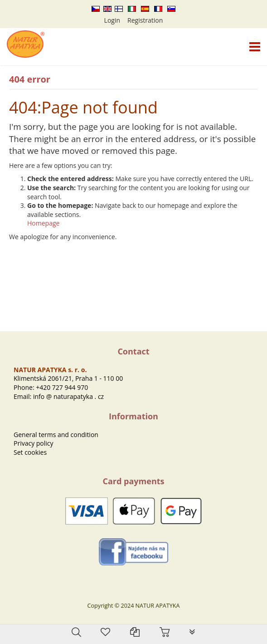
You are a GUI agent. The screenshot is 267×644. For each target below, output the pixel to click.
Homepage (43, 223)
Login (112, 20)
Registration (145, 20)
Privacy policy (34, 443)
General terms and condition (56, 435)
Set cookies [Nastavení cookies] (30, 452)
